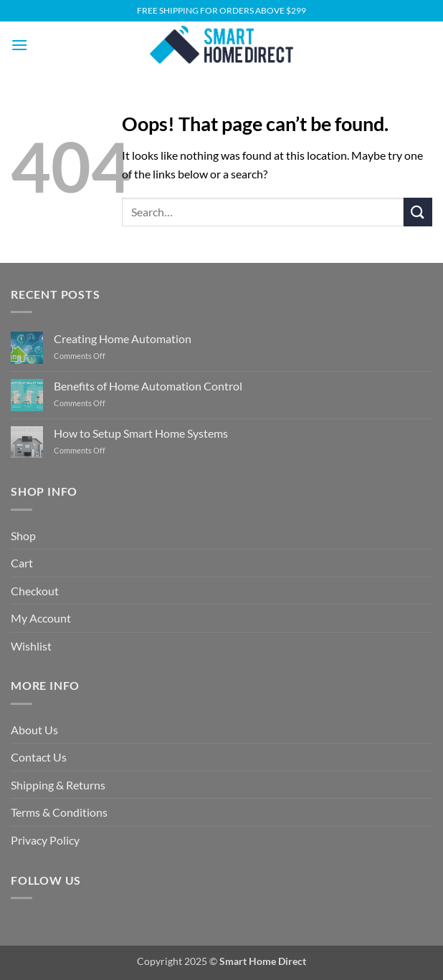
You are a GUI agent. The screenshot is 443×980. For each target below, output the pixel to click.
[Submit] (418, 212)
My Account (41, 618)
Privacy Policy (45, 840)
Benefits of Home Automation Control (148, 386)
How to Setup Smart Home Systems (141, 433)
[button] (19, 45)
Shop (23, 535)
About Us (34, 730)
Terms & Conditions (59, 812)
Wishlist (31, 646)
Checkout (35, 591)
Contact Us (39, 757)
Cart (22, 563)
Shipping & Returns (58, 785)
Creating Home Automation (123, 338)
